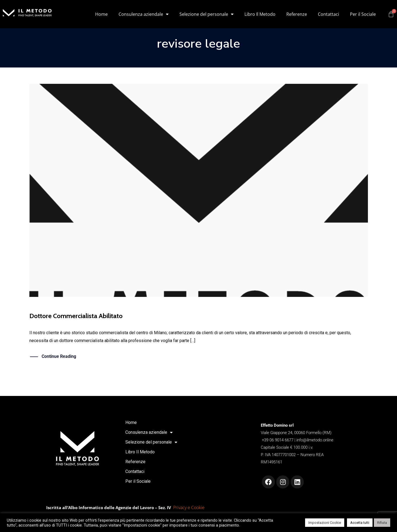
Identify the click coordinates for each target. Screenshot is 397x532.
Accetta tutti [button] (360, 523)
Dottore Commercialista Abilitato (76, 316)
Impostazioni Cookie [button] (325, 523)
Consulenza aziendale (144, 14)
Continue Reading (59, 357)
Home (101, 14)
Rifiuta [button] (382, 523)
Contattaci (328, 14)
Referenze (297, 14)
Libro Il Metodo (260, 14)
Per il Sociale (363, 14)
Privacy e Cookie (189, 508)
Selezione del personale (207, 14)
